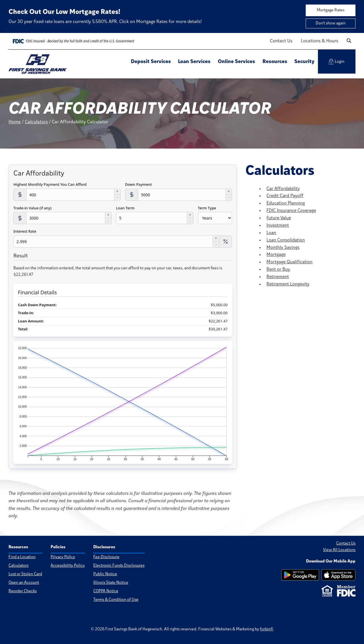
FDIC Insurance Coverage (291, 211)
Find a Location (22, 557)
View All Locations (339, 550)
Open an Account (24, 583)
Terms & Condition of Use (116, 600)
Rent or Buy (278, 270)
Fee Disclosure (106, 557)
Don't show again (331, 23)
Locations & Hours (319, 41)
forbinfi (267, 629)
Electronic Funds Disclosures (119, 566)
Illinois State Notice (111, 583)
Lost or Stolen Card (25, 574)
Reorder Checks (23, 591)
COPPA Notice (106, 591)
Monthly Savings (283, 248)
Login (337, 62)
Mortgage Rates (331, 10)
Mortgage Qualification (289, 262)
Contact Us (281, 41)
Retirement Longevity (288, 284)
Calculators (36, 122)
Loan (271, 233)
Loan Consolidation (286, 240)
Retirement (278, 277)
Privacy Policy (63, 557)
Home (15, 122)
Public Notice (105, 574)
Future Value (279, 218)
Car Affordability (283, 189)
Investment (278, 226)
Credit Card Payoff (285, 196)
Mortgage (276, 255)
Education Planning (286, 203)
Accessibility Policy (68, 566)
